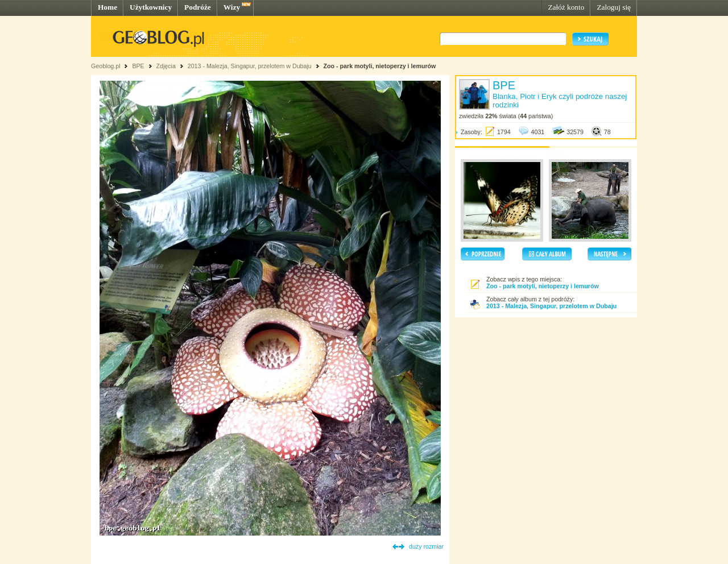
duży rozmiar (426, 546)
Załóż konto (566, 7)
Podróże (198, 7)
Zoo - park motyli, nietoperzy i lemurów (380, 66)
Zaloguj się (614, 7)
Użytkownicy (151, 7)
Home (107, 7)
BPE (138, 66)
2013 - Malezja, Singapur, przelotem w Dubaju (250, 66)
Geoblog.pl (106, 66)
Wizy (232, 7)
